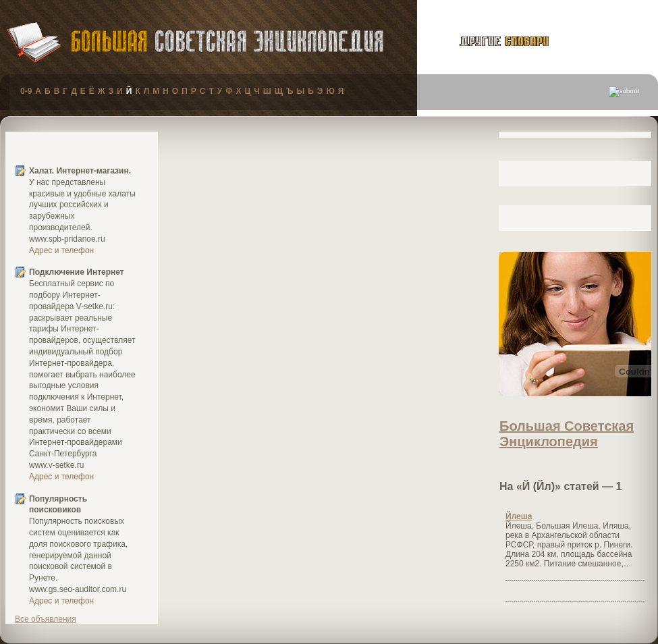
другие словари (489, 41)
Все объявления (46, 619)
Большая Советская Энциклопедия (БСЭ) (227, 42)
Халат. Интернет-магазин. (80, 171)
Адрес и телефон (61, 250)
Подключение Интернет (77, 272)
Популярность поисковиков (58, 505)
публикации (607, 43)
